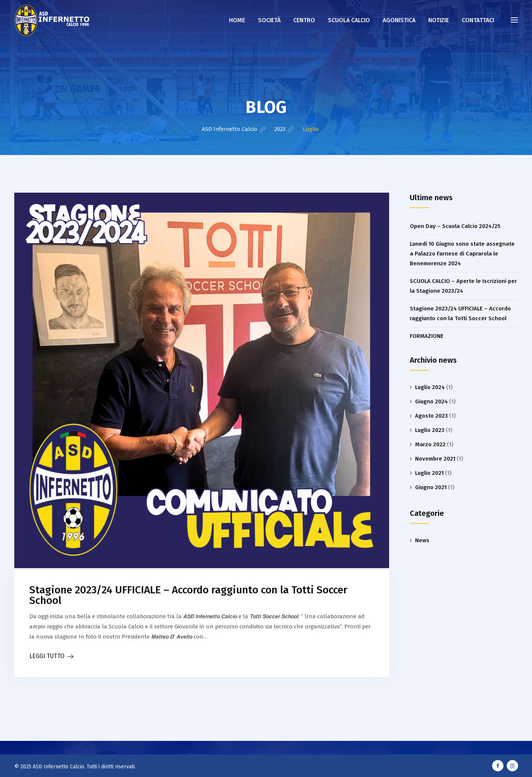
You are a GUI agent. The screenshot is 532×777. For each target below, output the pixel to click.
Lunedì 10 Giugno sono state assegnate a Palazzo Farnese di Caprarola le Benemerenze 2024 (462, 254)
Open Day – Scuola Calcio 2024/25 (455, 226)
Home (237, 20)
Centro (304, 20)
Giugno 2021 (431, 487)
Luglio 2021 (429, 473)
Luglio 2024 (430, 387)
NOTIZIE (439, 20)
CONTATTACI (478, 20)
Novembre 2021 (435, 459)
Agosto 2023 (431, 416)
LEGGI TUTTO (47, 656)
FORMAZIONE (427, 336)
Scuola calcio (349, 20)
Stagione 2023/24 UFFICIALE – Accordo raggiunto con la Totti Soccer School (188, 595)
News (422, 540)
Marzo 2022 (430, 444)
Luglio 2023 (430, 430)
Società (269, 20)
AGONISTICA (399, 20)
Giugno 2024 (431, 401)
